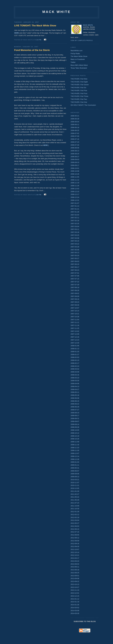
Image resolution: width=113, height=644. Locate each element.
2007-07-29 (75, 285)
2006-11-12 (75, 180)
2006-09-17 (75, 165)
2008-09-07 (75, 421)
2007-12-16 (75, 337)
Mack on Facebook (78, 59)
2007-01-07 (75, 203)
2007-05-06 (75, 250)
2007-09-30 (75, 305)
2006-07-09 (75, 136)
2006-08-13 (75, 151)
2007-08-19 (75, 287)
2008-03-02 (75, 369)
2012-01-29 (75, 512)
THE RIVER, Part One (79, 102)
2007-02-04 (75, 215)
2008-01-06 (75, 346)
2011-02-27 (75, 494)
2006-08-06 (75, 148)
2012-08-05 (75, 535)
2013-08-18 (75, 570)
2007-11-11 (75, 322)
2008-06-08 (75, 398)
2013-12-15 (75, 596)
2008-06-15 (75, 401)
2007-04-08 (75, 238)
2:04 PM (38, 195)
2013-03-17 (75, 558)
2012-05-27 (75, 523)
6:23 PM (38, 40)
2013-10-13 (75, 584)
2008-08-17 (75, 415)
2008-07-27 (75, 410)
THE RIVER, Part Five (79, 90)
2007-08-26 (75, 290)
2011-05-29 (75, 500)
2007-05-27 (75, 258)
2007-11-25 (75, 328)
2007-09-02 (75, 293)
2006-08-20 (75, 154)
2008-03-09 (75, 372)
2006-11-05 (75, 177)
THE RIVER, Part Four (79, 93)
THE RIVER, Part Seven (80, 85)
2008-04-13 (75, 386)
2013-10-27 (75, 587)
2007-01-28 (75, 212)
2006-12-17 (75, 194)
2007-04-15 (75, 241)
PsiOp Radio (75, 54)
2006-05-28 (75, 119)
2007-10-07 (75, 308)
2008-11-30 (75, 450)
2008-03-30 (75, 381)
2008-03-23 (75, 378)
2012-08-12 (75, 538)
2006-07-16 (75, 139)
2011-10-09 (75, 506)
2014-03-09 (75, 611)
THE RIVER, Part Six (78, 88)
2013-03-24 (75, 561)
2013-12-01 (75, 593)
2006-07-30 (75, 145)
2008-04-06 (75, 384)
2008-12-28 (75, 459)
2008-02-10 (75, 360)
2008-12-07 (75, 453)
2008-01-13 (75, 349)
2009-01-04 (75, 462)
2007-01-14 (75, 206)
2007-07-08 (75, 276)
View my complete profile (82, 40)
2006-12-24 (75, 197)
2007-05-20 (75, 255)
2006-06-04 (75, 122)
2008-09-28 (75, 427)
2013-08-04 (75, 564)
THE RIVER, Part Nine (79, 79)
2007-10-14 (75, 311)
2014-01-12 (75, 599)
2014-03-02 (75, 608)
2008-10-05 (75, 430)
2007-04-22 (75, 244)
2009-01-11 (75, 465)
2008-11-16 (75, 445)
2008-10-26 (75, 439)
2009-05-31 (75, 468)
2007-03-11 (75, 229)
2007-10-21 (75, 314)
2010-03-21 (75, 480)
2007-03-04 (75, 226)
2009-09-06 (75, 474)
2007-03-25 (75, 235)
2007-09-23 (75, 302)
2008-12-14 (75, 456)
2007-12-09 (75, 334)
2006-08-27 (75, 157)
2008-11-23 (75, 448)
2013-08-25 (75, 573)
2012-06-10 (75, 529)
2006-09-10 (75, 162)
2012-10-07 (75, 549)
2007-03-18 (75, 232)
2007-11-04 (75, 320)
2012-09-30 (75, 546)
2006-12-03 (75, 189)
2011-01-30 (75, 491)
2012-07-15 (75, 532)
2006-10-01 (75, 168)
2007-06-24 (75, 270)
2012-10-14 (75, 552)
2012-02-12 (75, 514)
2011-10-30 (75, 509)
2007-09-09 (75, 296)
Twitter (73, 62)
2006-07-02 (75, 133)
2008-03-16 (75, 375)
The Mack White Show (79, 56)
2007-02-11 (75, 218)
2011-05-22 (75, 497)
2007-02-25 (75, 224)
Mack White (88, 25)
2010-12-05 (75, 488)
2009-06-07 (75, 471)
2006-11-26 (75, 186)
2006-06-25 (75, 130)
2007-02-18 (75, 221)
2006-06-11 (75, 125)
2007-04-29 (75, 247)
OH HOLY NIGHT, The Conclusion (83, 105)
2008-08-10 (75, 413)
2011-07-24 (75, 503)
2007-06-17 (75, 267)
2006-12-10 (75, 192)
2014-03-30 (75, 613)
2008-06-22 (75, 404)
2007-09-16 (75, 299)
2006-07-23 (75, 142)
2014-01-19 (75, 602)
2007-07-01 (75, 273)
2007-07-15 (75, 279)
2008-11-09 (75, 442)
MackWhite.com (76, 51)
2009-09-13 (75, 477)
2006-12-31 (75, 200)
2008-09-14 (75, 424)
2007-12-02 (75, 331)
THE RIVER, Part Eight (79, 82)
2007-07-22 (75, 282)
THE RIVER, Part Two (79, 99)
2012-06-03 (75, 526)
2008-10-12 (75, 433)
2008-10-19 (75, 436)
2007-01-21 (75, 209)
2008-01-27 (75, 354)
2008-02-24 (75, 366)
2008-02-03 (75, 357)
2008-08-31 (75, 418)
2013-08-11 (75, 567)
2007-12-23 (75, 340)
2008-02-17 (75, 363)
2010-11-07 (75, 483)
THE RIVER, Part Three (79, 96)
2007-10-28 (75, 317)
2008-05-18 (75, 395)
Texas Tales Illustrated (79, 68)
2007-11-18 (75, 325)
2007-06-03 (75, 261)
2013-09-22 (75, 581)
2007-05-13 (75, 253)
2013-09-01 (75, 576)
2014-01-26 (75, 605)
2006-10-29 (75, 174)
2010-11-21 (75, 485)
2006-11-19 (75, 183)
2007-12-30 (75, 343)
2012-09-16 (75, 544)
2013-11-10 (75, 590)
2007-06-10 (75, 264)
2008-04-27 (75, 389)
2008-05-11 (75, 392)
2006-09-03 (75, 159)
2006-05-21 (75, 116)
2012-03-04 (75, 520)
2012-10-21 (75, 555)
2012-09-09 (75, 541)
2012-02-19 (75, 517)
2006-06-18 (75, 127)
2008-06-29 (75, 407)
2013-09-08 (75, 578)
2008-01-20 (75, 352)
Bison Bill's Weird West (79, 65)
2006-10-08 (75, 171)
